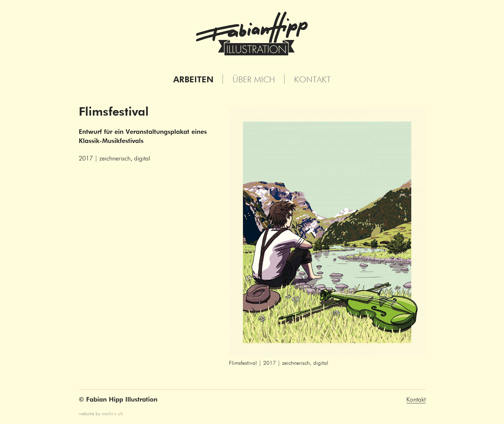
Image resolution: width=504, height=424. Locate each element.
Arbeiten (193, 80)
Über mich (254, 80)
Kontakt (312, 80)
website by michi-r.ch (101, 414)
